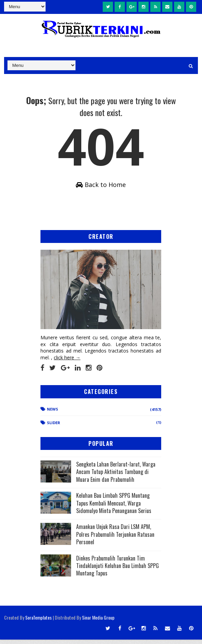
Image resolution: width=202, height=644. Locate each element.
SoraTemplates (38, 622)
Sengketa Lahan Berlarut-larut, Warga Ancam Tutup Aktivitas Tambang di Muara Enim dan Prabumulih (116, 476)
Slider (54, 427)
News (53, 413)
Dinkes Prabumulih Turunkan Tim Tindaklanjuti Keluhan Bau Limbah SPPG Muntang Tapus (117, 570)
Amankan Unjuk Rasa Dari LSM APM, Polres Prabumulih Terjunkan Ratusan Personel (115, 539)
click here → (67, 362)
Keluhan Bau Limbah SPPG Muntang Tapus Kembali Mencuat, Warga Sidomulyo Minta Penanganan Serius (114, 508)
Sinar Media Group (98, 622)
